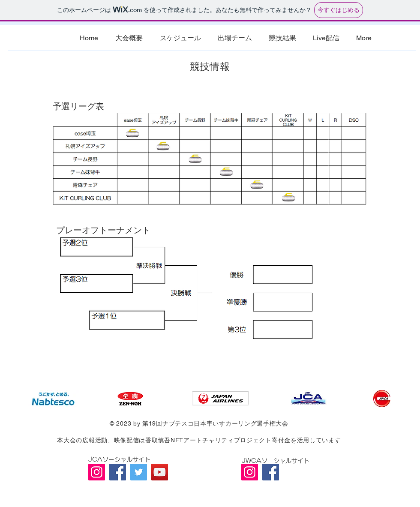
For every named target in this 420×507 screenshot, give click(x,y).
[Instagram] (97, 472)
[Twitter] (139, 472)
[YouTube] (160, 472)
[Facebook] (118, 472)
